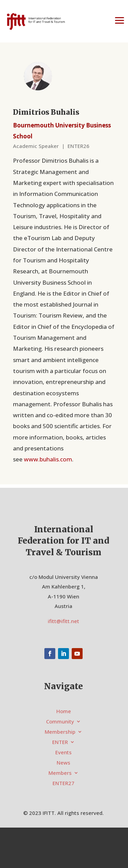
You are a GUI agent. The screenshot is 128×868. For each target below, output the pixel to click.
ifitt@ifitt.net (63, 621)
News (63, 763)
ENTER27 (63, 784)
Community (60, 722)
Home (64, 712)
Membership (60, 732)
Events (63, 753)
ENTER (60, 742)
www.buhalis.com (48, 459)
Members (60, 773)
